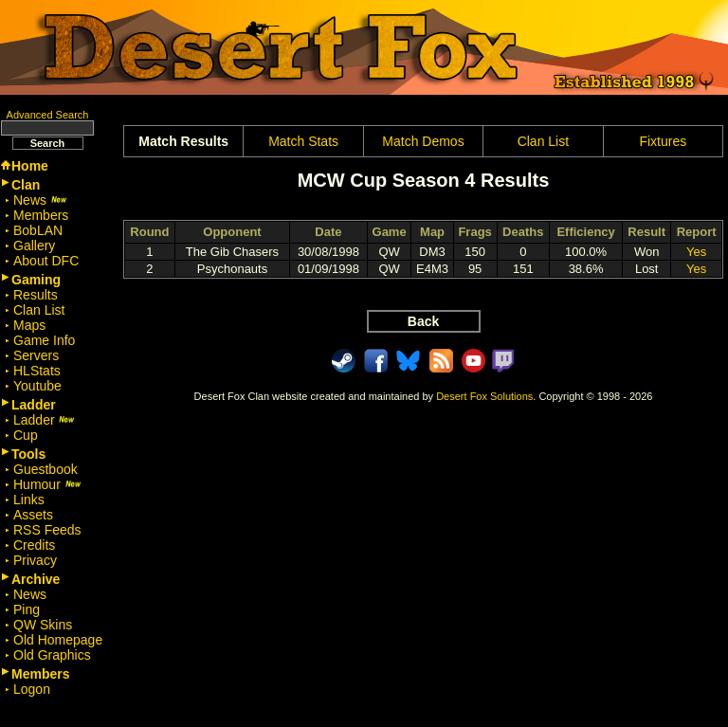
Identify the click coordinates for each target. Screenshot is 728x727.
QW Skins (43, 625)
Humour (47, 484)
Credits (34, 545)
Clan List (39, 310)
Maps (29, 325)
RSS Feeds (47, 530)
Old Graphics (52, 655)
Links (29, 500)
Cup (26, 435)
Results (36, 295)
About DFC (46, 261)
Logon (32, 689)
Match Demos (423, 141)
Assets (33, 515)
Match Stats (303, 141)
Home (30, 166)
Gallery (34, 245)
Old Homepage (58, 640)
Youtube (37, 386)
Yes (696, 252)
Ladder (44, 420)
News (40, 200)
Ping (27, 609)
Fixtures (663, 141)
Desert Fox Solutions (484, 396)
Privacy (35, 560)
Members (41, 215)
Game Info (44, 340)
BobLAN (38, 230)
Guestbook (45, 469)
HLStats (37, 371)
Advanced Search (48, 115)
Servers (36, 355)
